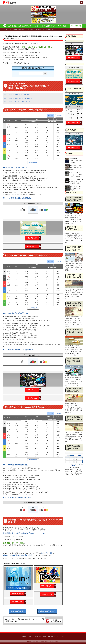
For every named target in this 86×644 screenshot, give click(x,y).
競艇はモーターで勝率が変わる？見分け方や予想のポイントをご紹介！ (74, 331)
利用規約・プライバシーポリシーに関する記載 (34, 636)
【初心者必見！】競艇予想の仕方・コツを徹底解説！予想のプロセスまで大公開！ (74, 249)
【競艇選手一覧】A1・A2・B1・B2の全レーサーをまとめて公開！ (74, 229)
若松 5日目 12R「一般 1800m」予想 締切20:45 (17, 102)
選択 (45, 73)
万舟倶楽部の (47, 611)
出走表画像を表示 (33, 162)
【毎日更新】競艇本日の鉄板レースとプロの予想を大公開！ (74, 199)
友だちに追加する (76, 26)
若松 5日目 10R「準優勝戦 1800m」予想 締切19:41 (19, 95)
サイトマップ (61, 636)
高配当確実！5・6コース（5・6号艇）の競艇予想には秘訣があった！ (74, 418)
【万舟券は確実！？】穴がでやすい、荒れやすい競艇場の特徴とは (74, 276)
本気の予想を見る (34, 238)
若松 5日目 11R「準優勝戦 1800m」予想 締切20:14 (19, 99)
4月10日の (17, 611)
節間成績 (59, 116)
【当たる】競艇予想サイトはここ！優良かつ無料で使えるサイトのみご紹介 (74, 360)
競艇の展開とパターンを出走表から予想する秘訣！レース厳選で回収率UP (74, 447)
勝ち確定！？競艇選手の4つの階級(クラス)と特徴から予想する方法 (74, 390)
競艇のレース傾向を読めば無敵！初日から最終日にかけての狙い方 (74, 304)
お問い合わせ (52, 636)
